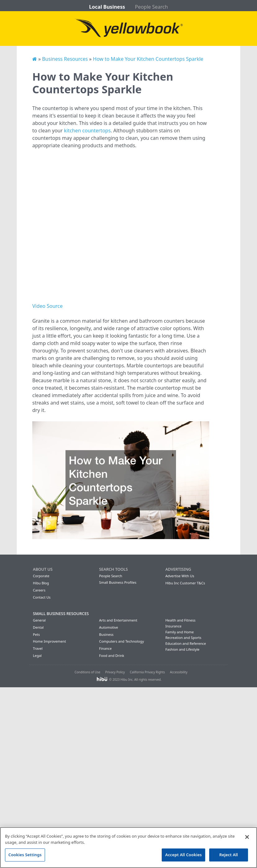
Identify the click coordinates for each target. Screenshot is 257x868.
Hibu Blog (41, 583)
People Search (151, 7)
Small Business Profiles (118, 582)
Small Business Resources (61, 613)
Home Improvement (50, 641)
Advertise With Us (180, 576)
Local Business (107, 7)
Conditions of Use (87, 672)
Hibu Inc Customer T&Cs (185, 583)
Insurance (174, 626)
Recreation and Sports (183, 638)
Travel (38, 648)
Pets (36, 634)
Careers (39, 590)
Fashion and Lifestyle (183, 649)
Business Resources (65, 59)
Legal (37, 655)
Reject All (229, 855)
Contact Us (42, 597)
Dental (38, 627)
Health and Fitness (180, 620)
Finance (105, 648)
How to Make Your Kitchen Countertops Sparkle (148, 59)
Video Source (47, 306)
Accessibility (178, 672)
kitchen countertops (87, 131)
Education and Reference (186, 643)
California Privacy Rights (147, 672)
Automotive (108, 627)
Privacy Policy (115, 672)
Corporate (41, 576)
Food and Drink (112, 655)
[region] (128, 848)
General (39, 620)
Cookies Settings (25, 855)
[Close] (247, 837)
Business (106, 634)
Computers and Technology (121, 641)
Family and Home (180, 632)
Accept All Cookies (183, 855)
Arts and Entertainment (118, 620)
